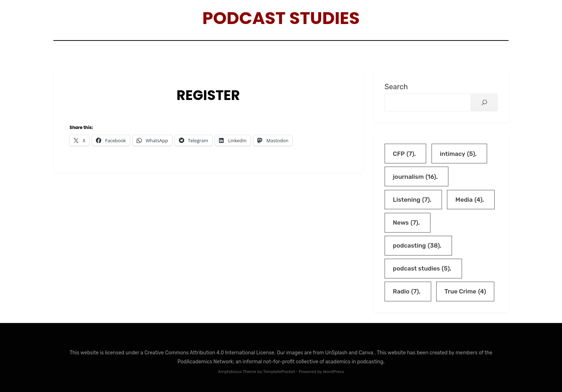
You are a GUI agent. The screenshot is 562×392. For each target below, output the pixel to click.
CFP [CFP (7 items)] (404, 154)
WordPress (334, 372)
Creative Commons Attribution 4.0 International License (209, 353)
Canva (367, 353)
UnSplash (337, 353)
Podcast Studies (281, 18)
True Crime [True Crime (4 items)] (465, 291)
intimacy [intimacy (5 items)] (458, 154)
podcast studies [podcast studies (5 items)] (421, 269)
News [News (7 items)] (406, 223)
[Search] (484, 102)
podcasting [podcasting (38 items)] (416, 246)
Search (396, 87)
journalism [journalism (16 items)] (415, 177)
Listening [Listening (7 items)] (411, 200)
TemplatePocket (279, 372)
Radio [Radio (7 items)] (406, 291)
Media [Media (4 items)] (469, 200)
